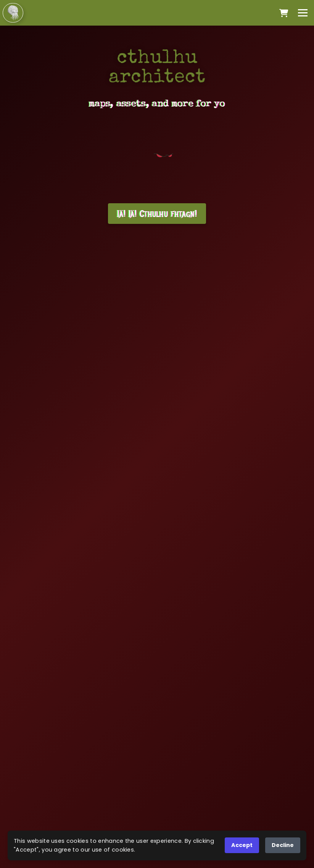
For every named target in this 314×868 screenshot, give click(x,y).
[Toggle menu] (303, 13)
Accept (242, 845)
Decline (283, 845)
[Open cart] (284, 13)
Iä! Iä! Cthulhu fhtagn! (157, 214)
